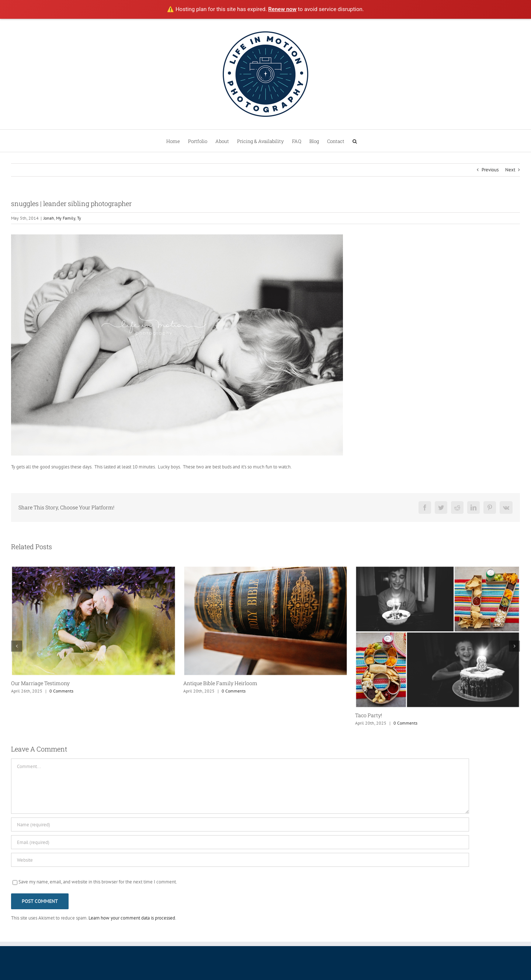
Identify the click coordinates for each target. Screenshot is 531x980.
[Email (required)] (240, 842)
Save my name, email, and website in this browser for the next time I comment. (98, 882)
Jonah (49, 218)
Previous (490, 170)
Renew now (282, 9)
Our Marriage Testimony (40, 683)
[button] (355, 141)
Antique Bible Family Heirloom (220, 683)
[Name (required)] (240, 824)
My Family (66, 218)
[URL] (240, 860)
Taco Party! (369, 715)
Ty (79, 218)
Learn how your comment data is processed (132, 918)
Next (510, 170)
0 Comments (61, 691)
